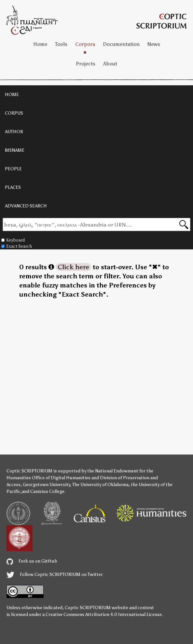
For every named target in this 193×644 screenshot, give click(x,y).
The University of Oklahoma (100, 485)
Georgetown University (46, 485)
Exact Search (17, 246)
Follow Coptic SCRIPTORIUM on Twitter (55, 574)
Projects (86, 64)
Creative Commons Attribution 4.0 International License (104, 615)
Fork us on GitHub (32, 561)
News (154, 44)
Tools (61, 44)
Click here (73, 267)
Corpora (85, 44)
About (110, 64)
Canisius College (47, 491)
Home (40, 44)
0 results (37, 267)
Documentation (121, 44)
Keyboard (13, 240)
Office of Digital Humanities (61, 478)
